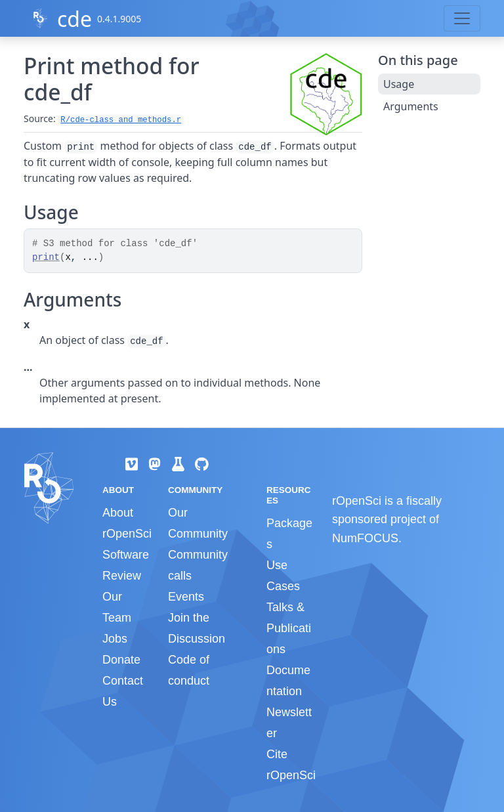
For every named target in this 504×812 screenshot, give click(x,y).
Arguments (411, 106)
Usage (399, 84)
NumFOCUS (365, 538)
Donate (121, 660)
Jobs (115, 639)
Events (186, 597)
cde (74, 19)
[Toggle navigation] (462, 18)
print (46, 257)
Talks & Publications (289, 628)
